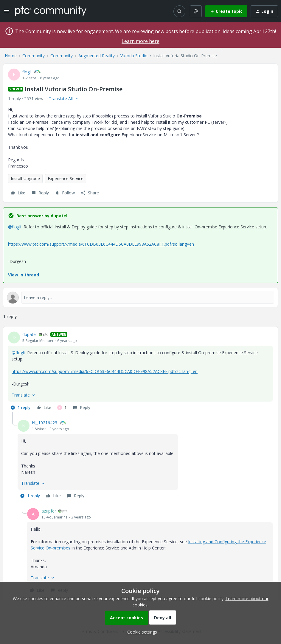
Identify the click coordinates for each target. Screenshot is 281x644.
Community (34, 56)
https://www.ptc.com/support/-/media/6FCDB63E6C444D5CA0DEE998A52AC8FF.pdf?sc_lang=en (101, 244)
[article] (140, 372)
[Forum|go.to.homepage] (51, 11)
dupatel (30, 334)
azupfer (49, 511)
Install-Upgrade (25, 178)
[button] (7, 12)
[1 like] (62, 408)
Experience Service (66, 178)
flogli (27, 72)
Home (11, 56)
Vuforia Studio (134, 56)
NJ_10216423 (45, 423)
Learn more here (140, 41)
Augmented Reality (97, 56)
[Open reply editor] (140, 298)
